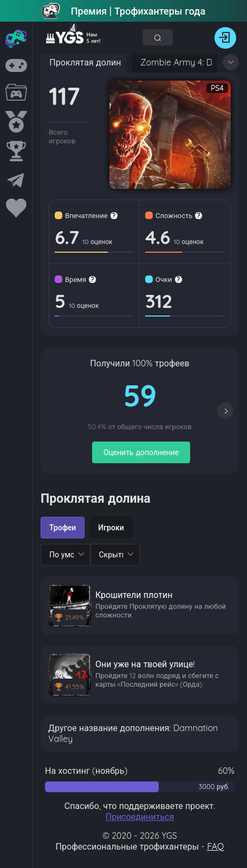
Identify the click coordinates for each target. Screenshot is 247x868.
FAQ (215, 846)
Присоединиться (140, 817)
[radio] (63, 528)
